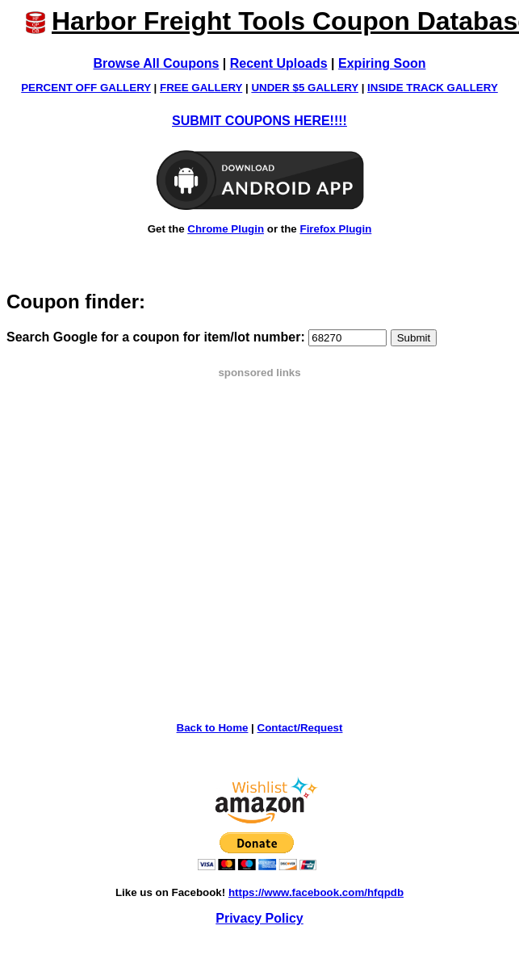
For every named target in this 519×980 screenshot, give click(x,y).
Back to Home (213, 728)
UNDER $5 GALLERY (305, 88)
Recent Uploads (279, 63)
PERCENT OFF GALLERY (86, 88)
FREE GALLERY (201, 88)
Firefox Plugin (335, 229)
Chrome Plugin (226, 229)
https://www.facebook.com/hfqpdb (316, 892)
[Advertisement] (151, 530)
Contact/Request (300, 728)
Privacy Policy (259, 918)
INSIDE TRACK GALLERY (433, 88)
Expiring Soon (382, 63)
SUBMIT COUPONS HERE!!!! (259, 121)
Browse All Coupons (157, 63)
